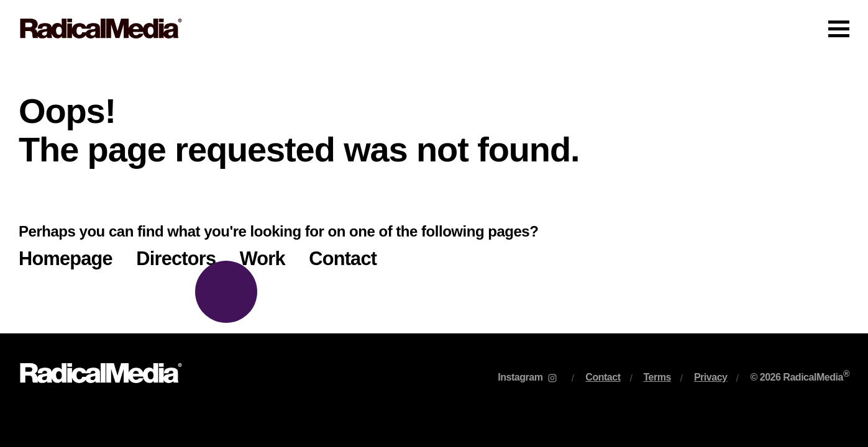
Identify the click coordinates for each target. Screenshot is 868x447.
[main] (434, 195)
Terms (657, 377)
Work (263, 259)
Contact (343, 259)
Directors (176, 259)
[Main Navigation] (434, 29)
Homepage (66, 259)
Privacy (711, 377)
